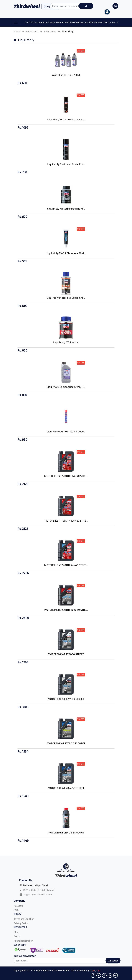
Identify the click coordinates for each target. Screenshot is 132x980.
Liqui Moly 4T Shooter (66, 342)
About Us (18, 906)
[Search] (65, 961)
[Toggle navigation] (16, 22)
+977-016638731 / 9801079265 (39, 890)
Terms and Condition (24, 919)
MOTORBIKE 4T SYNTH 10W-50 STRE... (66, 521)
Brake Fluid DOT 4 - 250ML (66, 75)
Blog (16, 932)
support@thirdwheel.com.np (38, 894)
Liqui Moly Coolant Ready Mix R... (66, 387)
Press (17, 936)
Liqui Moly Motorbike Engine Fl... (66, 208)
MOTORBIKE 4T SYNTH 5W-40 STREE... (66, 565)
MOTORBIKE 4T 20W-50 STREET (66, 788)
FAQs (16, 910)
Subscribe (113, 960)
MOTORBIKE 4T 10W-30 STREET (66, 654)
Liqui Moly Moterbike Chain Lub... (66, 119)
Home (17, 31)
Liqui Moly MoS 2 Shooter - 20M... (66, 253)
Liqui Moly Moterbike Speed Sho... (66, 298)
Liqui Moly (50, 31)
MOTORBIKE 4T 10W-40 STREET (66, 699)
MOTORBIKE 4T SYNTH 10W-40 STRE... (66, 476)
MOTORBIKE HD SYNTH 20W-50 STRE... (66, 610)
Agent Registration (23, 941)
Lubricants (32, 31)
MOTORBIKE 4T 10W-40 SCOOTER (66, 743)
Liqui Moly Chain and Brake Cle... (66, 164)
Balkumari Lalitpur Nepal (35, 885)
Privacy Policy (21, 923)
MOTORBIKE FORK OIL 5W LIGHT (66, 832)
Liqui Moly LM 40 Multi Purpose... (66, 431)
